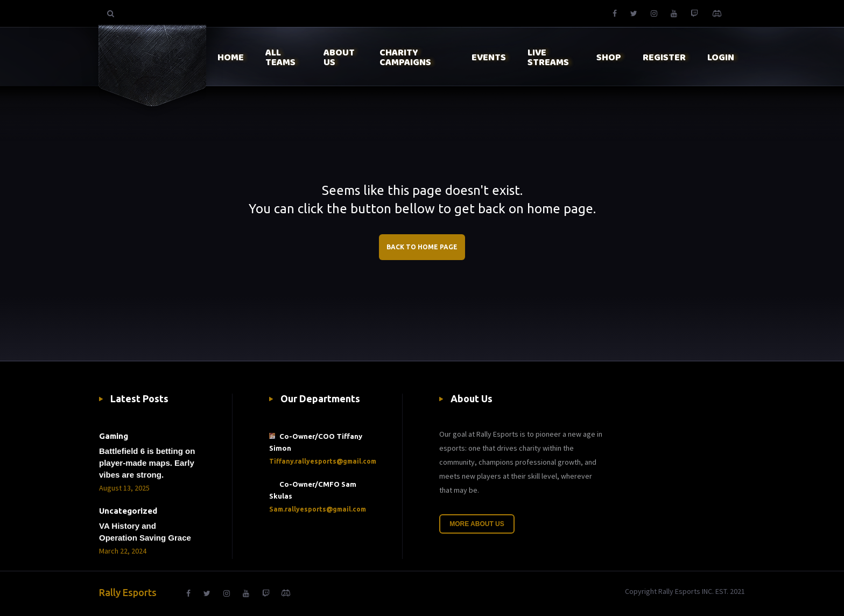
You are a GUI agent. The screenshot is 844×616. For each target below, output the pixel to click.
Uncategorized (128, 511)
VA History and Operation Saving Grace (145, 532)
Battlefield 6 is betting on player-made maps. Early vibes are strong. (147, 463)
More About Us (477, 524)
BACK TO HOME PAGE (422, 247)
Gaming (114, 436)
